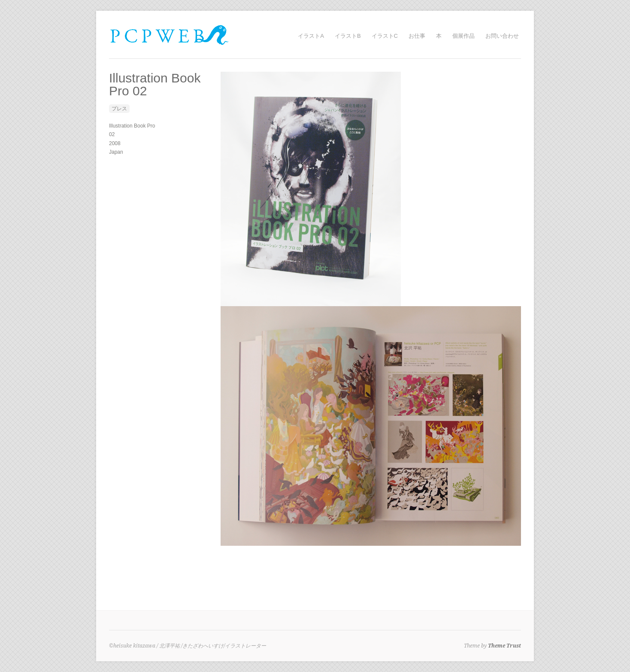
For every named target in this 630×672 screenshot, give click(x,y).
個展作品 (463, 36)
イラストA (311, 36)
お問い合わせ (502, 36)
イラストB (348, 36)
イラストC (385, 36)
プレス (119, 109)
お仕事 (417, 36)
